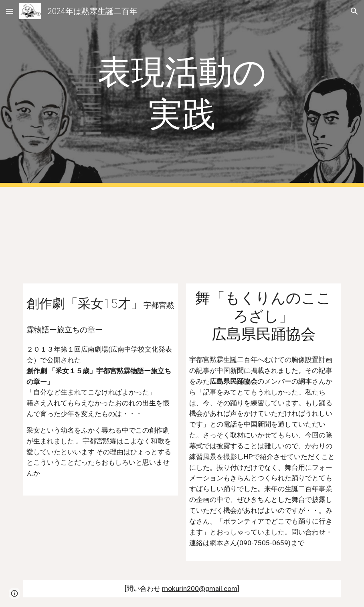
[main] (182, 93)
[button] (10, 11)
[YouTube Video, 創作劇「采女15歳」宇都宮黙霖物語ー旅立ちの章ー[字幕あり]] (101, 240)
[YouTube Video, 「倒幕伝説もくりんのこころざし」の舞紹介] (263, 240)
